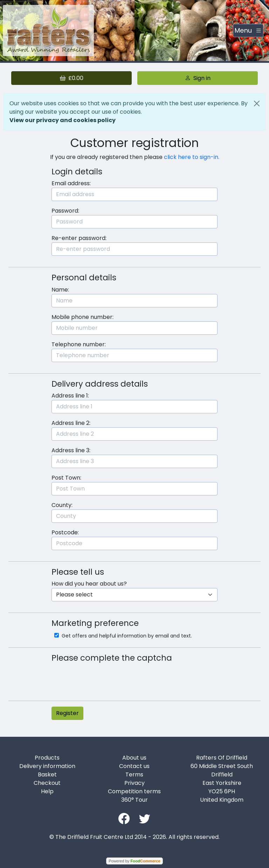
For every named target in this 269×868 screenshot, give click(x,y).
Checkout (47, 783)
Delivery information (47, 766)
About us (134, 758)
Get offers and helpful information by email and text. (126, 636)
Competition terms (134, 791)
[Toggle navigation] (248, 31)
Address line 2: (71, 423)
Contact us (134, 766)
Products (47, 758)
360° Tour (134, 800)
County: (62, 505)
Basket (47, 774)
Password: (65, 211)
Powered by (134, 861)
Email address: (71, 183)
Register (67, 713)
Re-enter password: (79, 238)
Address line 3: (71, 450)
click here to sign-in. (192, 157)
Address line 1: (70, 396)
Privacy (134, 783)
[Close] (257, 104)
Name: (60, 290)
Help (47, 791)
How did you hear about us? (89, 584)
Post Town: (66, 478)
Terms (134, 774)
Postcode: (65, 532)
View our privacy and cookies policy (63, 120)
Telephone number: (79, 344)
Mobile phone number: (82, 317)
